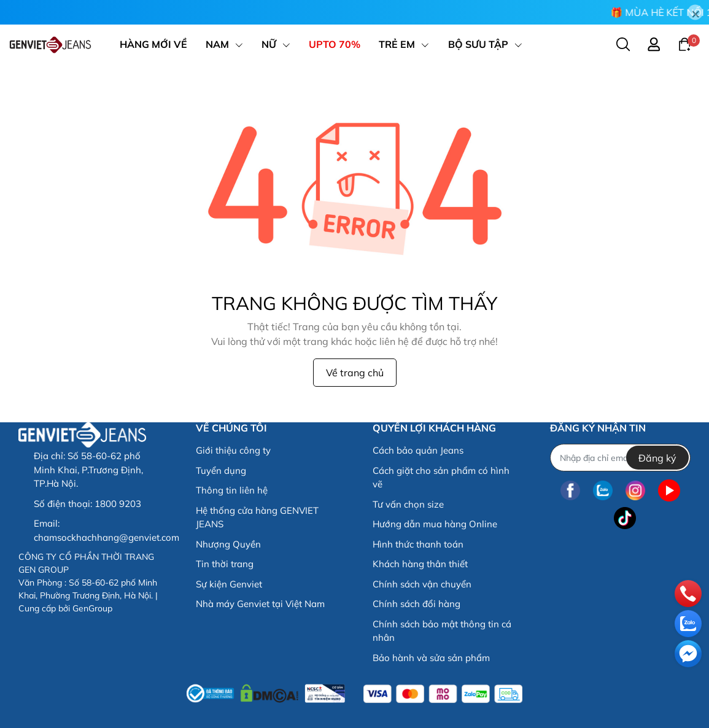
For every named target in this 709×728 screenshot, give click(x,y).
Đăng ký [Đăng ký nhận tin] (657, 458)
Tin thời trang (225, 564)
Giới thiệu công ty (233, 450)
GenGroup (92, 608)
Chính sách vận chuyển (422, 584)
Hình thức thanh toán (418, 544)
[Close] (695, 13)
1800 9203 (118, 504)
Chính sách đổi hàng (416, 604)
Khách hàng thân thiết (420, 564)
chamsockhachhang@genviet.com (107, 537)
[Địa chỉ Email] (620, 458)
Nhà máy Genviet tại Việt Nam (260, 604)
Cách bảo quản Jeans (418, 450)
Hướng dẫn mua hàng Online (435, 524)
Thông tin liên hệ (232, 490)
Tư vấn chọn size (408, 504)
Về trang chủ (355, 373)
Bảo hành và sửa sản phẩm (431, 658)
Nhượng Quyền (228, 544)
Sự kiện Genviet (229, 584)
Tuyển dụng (221, 470)
